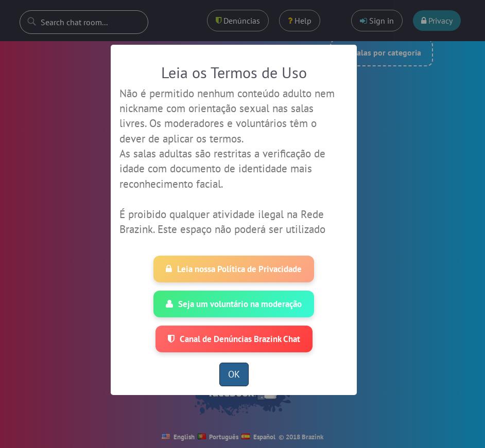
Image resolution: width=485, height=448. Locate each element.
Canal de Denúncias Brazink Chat (234, 339)
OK (234, 374)
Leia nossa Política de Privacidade (234, 269)
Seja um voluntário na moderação (234, 304)
